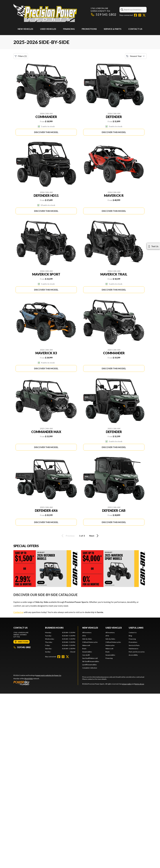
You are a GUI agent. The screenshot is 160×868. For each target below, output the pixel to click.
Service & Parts (113, 29)
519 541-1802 (103, 14)
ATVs (84, 636)
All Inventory (87, 632)
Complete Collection (90, 668)
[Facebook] (135, 15)
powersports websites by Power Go (49, 675)
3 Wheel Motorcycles (90, 642)
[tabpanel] (60, 642)
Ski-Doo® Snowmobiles (91, 661)
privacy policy (127, 684)
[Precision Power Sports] (45, 13)
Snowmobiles (87, 652)
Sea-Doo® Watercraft (90, 658)
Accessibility (133, 655)
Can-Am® (86, 655)
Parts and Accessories (137, 652)
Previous (68, 536)
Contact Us (135, 29)
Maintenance (133, 649)
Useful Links (136, 628)
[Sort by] (136, 56)
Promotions (89, 29)
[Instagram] (140, 15)
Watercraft (86, 645)
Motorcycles (110, 645)
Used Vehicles (48, 29)
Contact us (18, 612)
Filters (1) (21, 56)
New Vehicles (25, 29)
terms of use (139, 684)
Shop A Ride (29, 679)
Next (94, 536)
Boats (84, 649)
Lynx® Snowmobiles (90, 665)
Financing (69, 29)
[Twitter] (144, 15)
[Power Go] (37, 683)
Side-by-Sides (87, 639)
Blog (130, 636)
